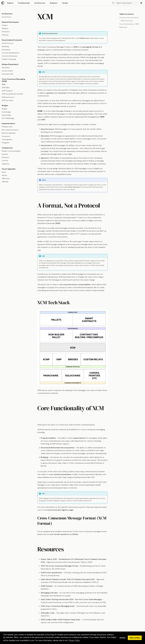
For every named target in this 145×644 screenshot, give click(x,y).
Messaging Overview (49, 593)
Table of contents (127, 14)
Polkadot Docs (84, 38)
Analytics (54, 3)
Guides (65, 3)
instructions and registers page (60, 510)
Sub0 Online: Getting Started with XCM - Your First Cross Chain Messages (71, 599)
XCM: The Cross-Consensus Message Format (59, 566)
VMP (43, 120)
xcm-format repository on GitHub (64, 534)
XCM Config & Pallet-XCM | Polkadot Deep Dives (61, 620)
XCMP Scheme (47, 586)
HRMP (102, 117)
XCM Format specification (51, 573)
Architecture (40, 3)
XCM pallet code (48, 613)
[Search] (124, 3)
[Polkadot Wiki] (3, 3)
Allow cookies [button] (135, 638)
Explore (10, 3)
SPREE (58, 223)
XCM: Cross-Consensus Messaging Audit (58, 606)
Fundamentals (24, 3)
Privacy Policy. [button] (74, 640)
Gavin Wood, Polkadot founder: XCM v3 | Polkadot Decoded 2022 (68, 579)
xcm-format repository (72, 187)
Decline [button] (123, 638)
